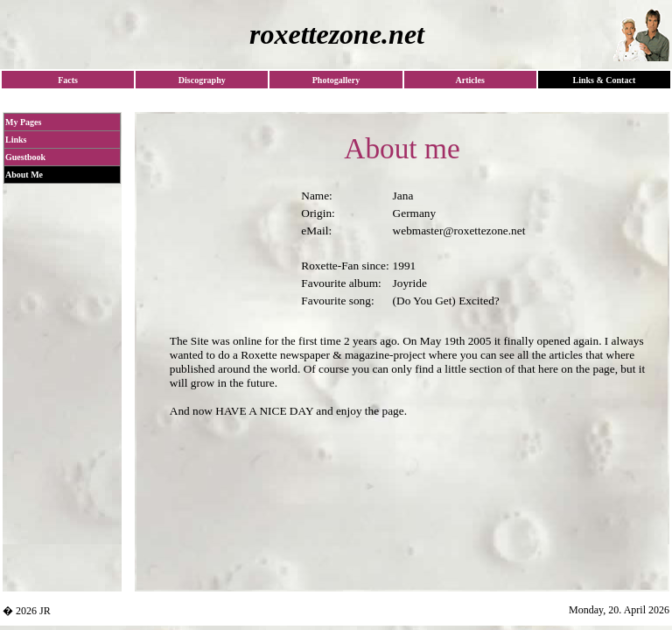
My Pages (23, 122)
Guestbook (25, 157)
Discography (202, 80)
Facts (68, 80)
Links (16, 140)
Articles (469, 80)
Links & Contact (605, 80)
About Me (24, 175)
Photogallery (336, 80)
